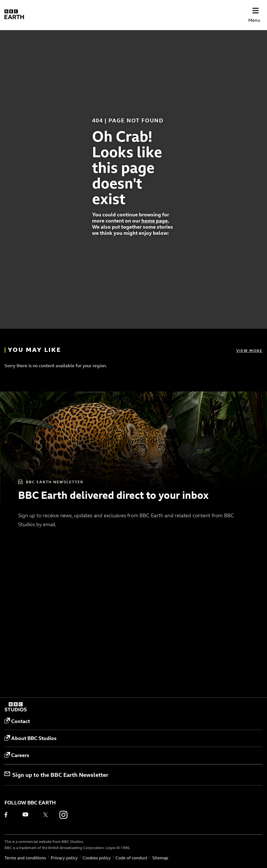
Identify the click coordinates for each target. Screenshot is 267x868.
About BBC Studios (31, 738)
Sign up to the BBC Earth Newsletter (56, 775)
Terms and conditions (25, 858)
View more (249, 350)
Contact (17, 721)
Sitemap (160, 858)
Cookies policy (97, 858)
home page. (155, 221)
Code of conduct (131, 858)
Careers (17, 755)
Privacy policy (64, 858)
